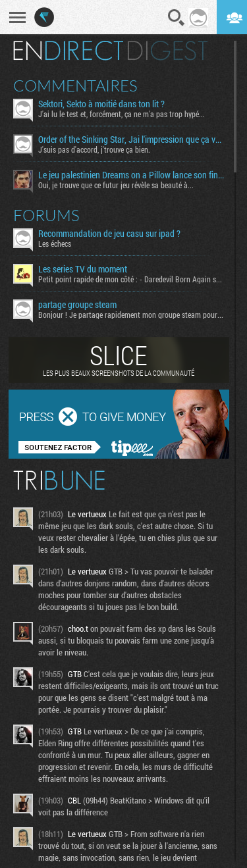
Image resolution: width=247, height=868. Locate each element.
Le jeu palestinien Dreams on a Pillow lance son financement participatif (131, 175)
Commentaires (75, 86)
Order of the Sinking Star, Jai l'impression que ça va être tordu (131, 140)
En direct (68, 51)
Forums (46, 215)
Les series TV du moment (83, 269)
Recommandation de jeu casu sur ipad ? (109, 234)
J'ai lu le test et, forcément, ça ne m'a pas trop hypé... (122, 114)
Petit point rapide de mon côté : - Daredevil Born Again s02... (131, 279)
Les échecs (55, 243)
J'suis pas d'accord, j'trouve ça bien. (94, 149)
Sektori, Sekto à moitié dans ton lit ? (101, 104)
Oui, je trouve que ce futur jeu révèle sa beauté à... (116, 185)
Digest (168, 51)
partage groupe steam (77, 305)
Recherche (177, 18)
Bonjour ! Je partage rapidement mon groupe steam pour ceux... (131, 315)
